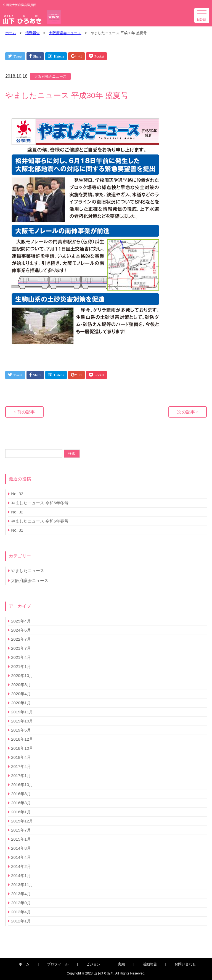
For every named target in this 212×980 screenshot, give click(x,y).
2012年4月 (21, 912)
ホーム (24, 964)
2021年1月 (21, 666)
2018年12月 (22, 739)
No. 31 (17, 530)
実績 (121, 964)
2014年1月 (21, 875)
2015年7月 (21, 830)
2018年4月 (21, 757)
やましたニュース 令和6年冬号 (40, 503)
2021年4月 (21, 657)
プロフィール (58, 964)
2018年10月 (22, 748)
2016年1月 (21, 812)
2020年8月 (21, 685)
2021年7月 (21, 648)
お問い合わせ (185, 964)
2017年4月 (21, 766)
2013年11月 (22, 885)
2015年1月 (21, 839)
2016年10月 (22, 785)
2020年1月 (21, 703)
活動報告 (150, 964)
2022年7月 (21, 639)
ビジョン (93, 964)
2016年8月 (21, 794)
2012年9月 (21, 903)
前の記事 (26, 412)
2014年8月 (21, 848)
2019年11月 (22, 712)
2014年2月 (21, 866)
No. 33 (17, 494)
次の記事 (186, 412)
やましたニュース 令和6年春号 (40, 521)
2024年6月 (21, 630)
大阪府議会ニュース (50, 76)
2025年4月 (21, 621)
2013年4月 (21, 894)
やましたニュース (28, 571)
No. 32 (17, 512)
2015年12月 (22, 821)
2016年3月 (21, 803)
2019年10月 (22, 721)
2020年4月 (21, 694)
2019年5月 (21, 730)
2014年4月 (21, 857)
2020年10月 (22, 676)
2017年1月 (21, 775)
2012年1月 (21, 921)
